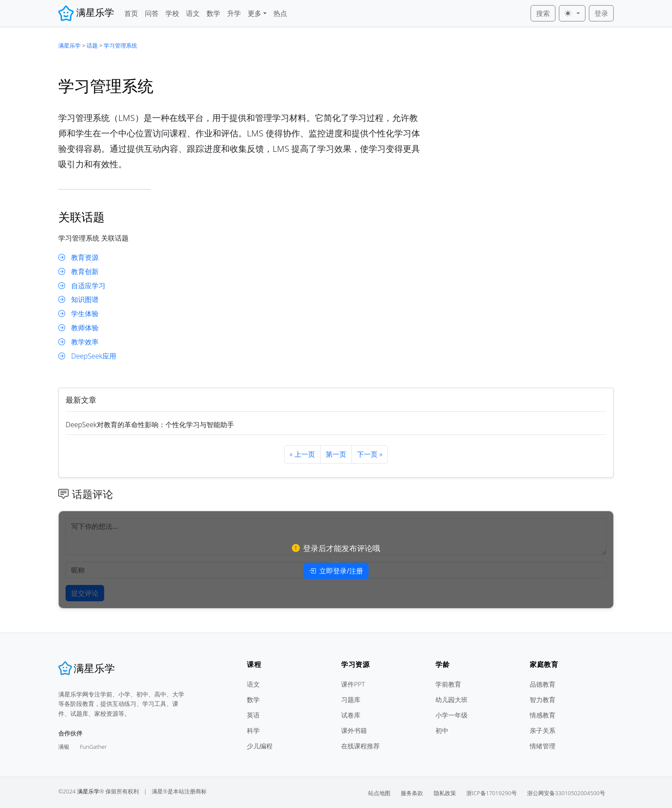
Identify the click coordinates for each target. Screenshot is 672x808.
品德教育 (543, 684)
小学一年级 (451, 715)
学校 (172, 13)
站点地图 (379, 793)
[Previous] (302, 454)
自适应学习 (82, 286)
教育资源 (78, 258)
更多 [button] (255, 13)
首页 (131, 13)
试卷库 (351, 715)
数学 (213, 13)
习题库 (351, 699)
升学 (234, 13)
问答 (152, 13)
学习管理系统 (120, 45)
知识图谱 (78, 300)
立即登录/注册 (336, 571)
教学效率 (78, 342)
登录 (601, 13)
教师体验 (78, 328)
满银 (64, 747)
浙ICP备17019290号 (492, 793)
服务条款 (412, 793)
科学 (253, 730)
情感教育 (543, 715)
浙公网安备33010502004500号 (566, 793)
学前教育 (448, 684)
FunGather (93, 747)
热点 (280, 13)
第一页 (336, 454)
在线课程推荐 (360, 746)
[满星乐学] (87, 668)
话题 (92, 45)
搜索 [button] (543, 13)
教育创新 (78, 272)
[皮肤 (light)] (572, 13)
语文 (193, 13)
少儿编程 (260, 746)
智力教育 (543, 699)
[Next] (370, 454)
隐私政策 (445, 793)
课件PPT (353, 684)
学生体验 (78, 314)
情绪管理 (543, 746)
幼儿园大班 (451, 699)
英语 (253, 715)
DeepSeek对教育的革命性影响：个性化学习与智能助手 (150, 425)
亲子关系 (543, 730)
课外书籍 (354, 730)
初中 (442, 730)
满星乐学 (69, 45)
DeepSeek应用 (87, 356)
